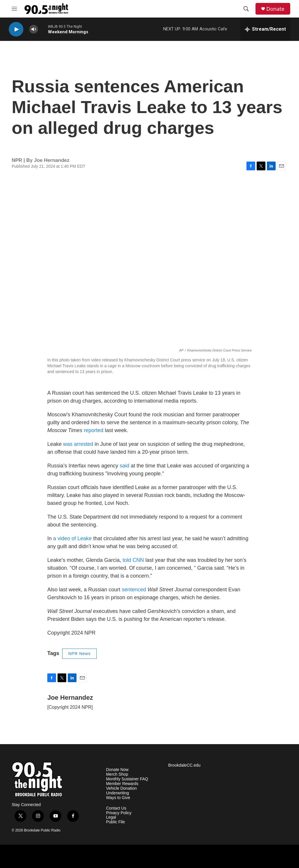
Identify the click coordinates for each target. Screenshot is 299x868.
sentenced (134, 590)
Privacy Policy (119, 813)
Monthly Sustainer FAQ (127, 779)
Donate (275, 9)
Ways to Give (118, 798)
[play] (16, 29)
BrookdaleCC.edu (184, 765)
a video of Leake (72, 538)
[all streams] (265, 29)
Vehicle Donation (121, 788)
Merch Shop (117, 774)
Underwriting (118, 793)
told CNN (133, 560)
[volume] (34, 29)
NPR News (79, 654)
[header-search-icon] (246, 9)
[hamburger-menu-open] (14, 9)
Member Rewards (122, 784)
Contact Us (116, 808)
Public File (115, 822)
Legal (111, 817)
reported (94, 430)
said (125, 466)
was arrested (78, 444)
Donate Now (117, 770)
